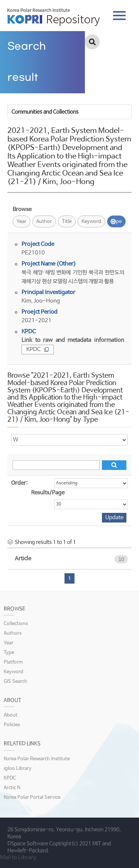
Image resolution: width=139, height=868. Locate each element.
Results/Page (48, 493)
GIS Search (16, 682)
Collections (16, 624)
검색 (92, 42)
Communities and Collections (45, 112)
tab (119, 16)
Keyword (91, 222)
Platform (13, 662)
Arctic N (12, 788)
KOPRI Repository (54, 17)
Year (21, 222)
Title (67, 222)
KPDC (38, 349)
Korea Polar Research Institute (37, 759)
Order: (19, 483)
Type (116, 222)
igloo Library (18, 769)
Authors (13, 633)
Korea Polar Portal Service (32, 797)
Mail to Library (18, 857)
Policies (12, 725)
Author (44, 222)
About (11, 715)
